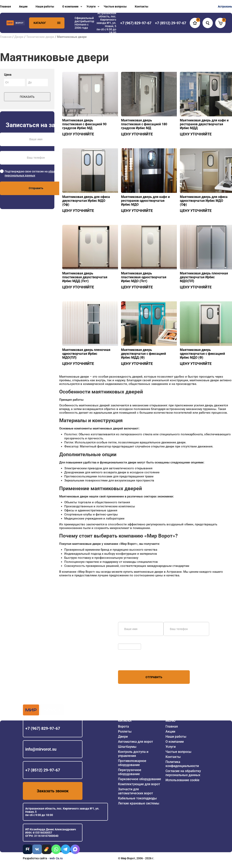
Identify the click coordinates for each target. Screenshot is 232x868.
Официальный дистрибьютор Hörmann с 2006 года (84, 23)
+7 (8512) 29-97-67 (43, 770)
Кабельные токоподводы (137, 798)
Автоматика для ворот (136, 742)
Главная (5, 6)
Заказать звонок (53, 791)
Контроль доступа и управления (133, 754)
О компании (70, 6)
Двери (19, 37)
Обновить (126, 642)
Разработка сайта (35, 858)
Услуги (91, 6)
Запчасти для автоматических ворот (136, 791)
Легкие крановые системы (139, 803)
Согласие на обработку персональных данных (183, 773)
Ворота (123, 726)
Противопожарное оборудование (132, 763)
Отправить (36, 188)
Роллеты (125, 731)
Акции (23, 6)
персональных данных (133, 663)
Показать (27, 97)
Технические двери (40, 37)
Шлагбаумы (127, 747)
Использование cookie (182, 780)
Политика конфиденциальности (182, 764)
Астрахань (225, 6)
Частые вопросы (115, 6)
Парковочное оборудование (140, 779)
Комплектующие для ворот (139, 784)
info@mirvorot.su (41, 749)
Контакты (142, 6)
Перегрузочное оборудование (130, 772)
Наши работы (45, 6)
